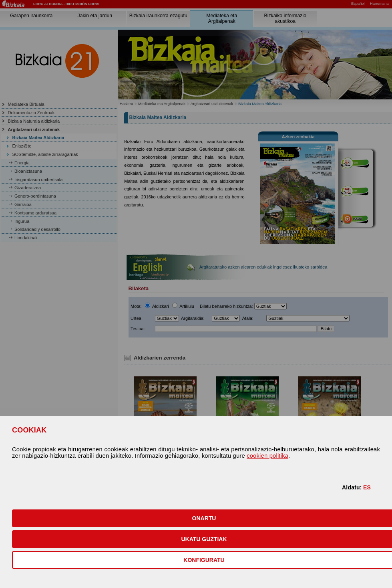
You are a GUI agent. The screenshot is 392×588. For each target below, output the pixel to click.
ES (367, 487)
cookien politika (267, 456)
